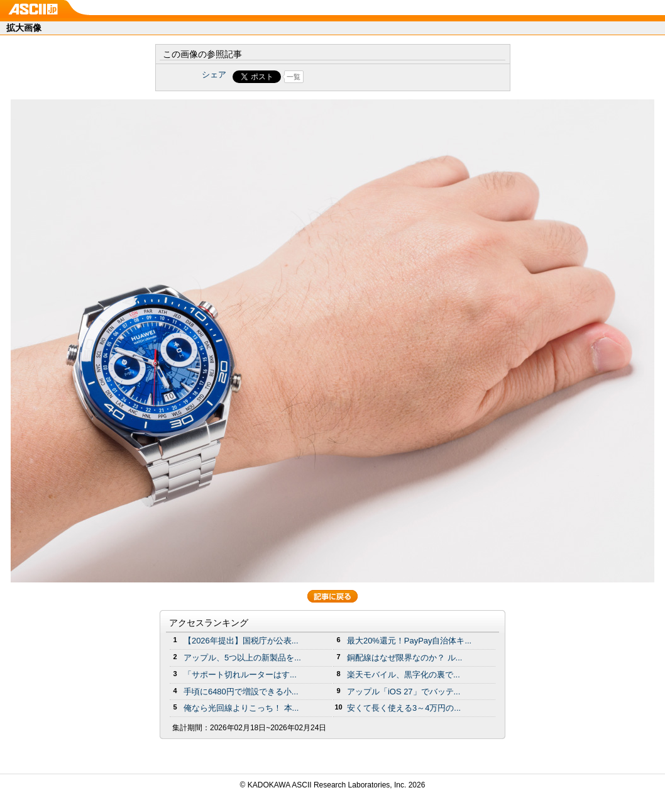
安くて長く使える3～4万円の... (404, 708)
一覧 (294, 77)
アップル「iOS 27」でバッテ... (404, 692)
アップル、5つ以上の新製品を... (242, 658)
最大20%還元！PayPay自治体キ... (409, 641)
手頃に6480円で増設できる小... (241, 692)
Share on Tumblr (379, 77)
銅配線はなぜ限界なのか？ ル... (404, 658)
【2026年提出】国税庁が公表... (241, 641)
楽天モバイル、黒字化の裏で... (404, 675)
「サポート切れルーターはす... (240, 675)
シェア (214, 75)
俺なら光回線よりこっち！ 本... (241, 708)
